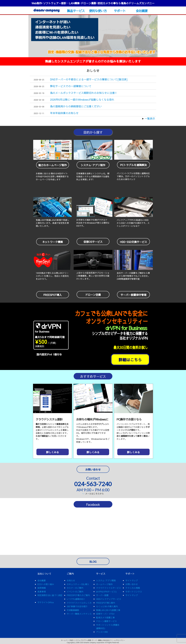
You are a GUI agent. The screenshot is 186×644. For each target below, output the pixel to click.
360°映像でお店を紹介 (77, 606)
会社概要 (142, 11)
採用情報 (42, 588)
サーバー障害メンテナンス (79, 614)
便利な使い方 (98, 11)
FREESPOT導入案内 (106, 603)
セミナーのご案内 (75, 588)
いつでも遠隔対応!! (76, 599)
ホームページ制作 (104, 584)
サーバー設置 (102, 595)
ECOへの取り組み (46, 584)
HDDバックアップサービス (109, 599)
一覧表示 (149, 118)
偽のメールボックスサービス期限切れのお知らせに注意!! (83, 93)
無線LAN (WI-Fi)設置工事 (108, 610)
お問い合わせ (132, 584)
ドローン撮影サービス (106, 621)
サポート (120, 11)
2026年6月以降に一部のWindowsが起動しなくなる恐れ (82, 100)
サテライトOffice (46, 602)
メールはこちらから (93, 494)
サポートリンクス (134, 592)
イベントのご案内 (75, 592)
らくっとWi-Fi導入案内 (107, 606)
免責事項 (42, 592)
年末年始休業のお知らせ (64, 113)
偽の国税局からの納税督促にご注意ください (76, 106)
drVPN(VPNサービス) (106, 592)
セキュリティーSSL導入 (78, 584)
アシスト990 (102, 632)
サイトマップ (132, 580)
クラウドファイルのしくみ (79, 603)
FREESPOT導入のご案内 (78, 595)
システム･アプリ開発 (106, 580)
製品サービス (76, 11)
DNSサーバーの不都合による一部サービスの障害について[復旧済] (89, 79)
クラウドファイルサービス (109, 588)
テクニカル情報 (133, 588)
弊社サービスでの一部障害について (71, 86)
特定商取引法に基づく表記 (50, 595)
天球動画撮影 (73, 610)
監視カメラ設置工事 (105, 617)
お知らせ (71, 580)
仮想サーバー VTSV (105, 614)
